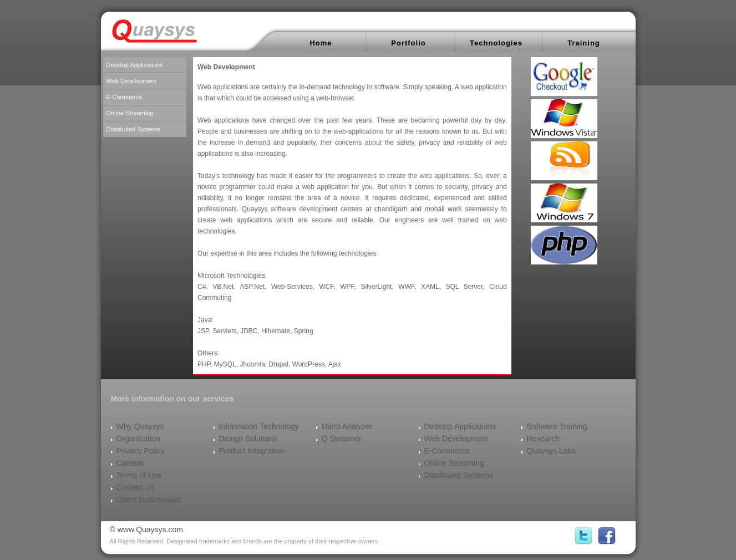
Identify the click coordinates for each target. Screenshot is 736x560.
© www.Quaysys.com (146, 530)
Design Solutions (248, 439)
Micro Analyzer (347, 426)
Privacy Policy (141, 451)
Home (321, 43)
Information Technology (259, 426)
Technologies (496, 43)
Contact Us (136, 487)
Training (584, 43)
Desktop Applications (135, 65)
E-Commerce (125, 97)
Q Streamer (342, 439)
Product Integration (252, 451)
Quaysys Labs (552, 451)
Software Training (557, 426)
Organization (138, 439)
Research (544, 439)
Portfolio (408, 43)
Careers (130, 463)
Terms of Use (139, 475)
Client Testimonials (149, 500)
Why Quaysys (140, 426)
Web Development (131, 81)
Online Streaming (130, 113)
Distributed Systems (134, 129)
